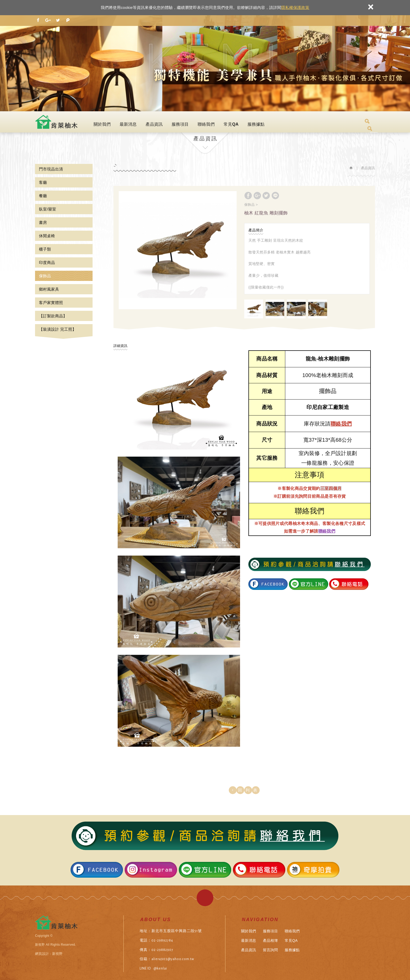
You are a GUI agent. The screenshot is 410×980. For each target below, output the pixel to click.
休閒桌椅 (47, 236)
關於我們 (102, 124)
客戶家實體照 (51, 303)
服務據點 (256, 124)
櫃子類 (45, 249)
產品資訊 (154, 124)
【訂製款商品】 (53, 316)
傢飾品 (45, 276)
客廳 (43, 182)
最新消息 (128, 124)
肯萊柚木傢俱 (57, 122)
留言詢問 (270, 950)
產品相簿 (270, 940)
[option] (178, 250)
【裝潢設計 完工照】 (58, 329)
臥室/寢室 (48, 209)
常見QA (231, 124)
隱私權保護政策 (295, 7)
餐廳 (43, 196)
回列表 (249, 790)
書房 (43, 222)
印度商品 (47, 262)
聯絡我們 (206, 124)
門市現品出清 (51, 169)
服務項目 (180, 124)
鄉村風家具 (49, 289)
